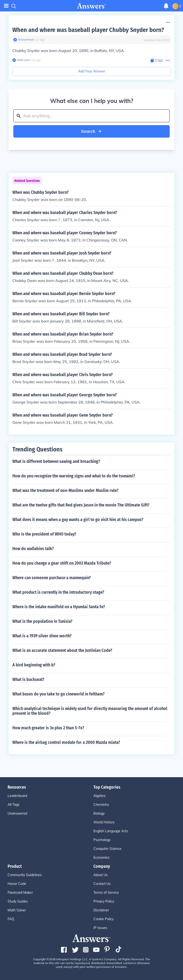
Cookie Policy (104, 919)
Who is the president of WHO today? (44, 534)
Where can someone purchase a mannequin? (52, 578)
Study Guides (18, 901)
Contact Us (102, 884)
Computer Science (107, 849)
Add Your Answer (92, 71)
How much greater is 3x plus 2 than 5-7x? (48, 728)
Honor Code (17, 884)
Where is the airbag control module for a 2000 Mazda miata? (66, 742)
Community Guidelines (25, 875)
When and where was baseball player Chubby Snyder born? (88, 30)
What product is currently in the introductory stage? (58, 592)
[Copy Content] (157, 60)
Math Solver (17, 910)
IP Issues (100, 928)
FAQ (11, 919)
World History (104, 822)
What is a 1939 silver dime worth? (42, 636)
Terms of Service (106, 893)
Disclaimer (101, 910)
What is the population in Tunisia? (42, 621)
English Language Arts (111, 831)
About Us (101, 875)
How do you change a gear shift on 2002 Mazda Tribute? (62, 563)
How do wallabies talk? (33, 549)
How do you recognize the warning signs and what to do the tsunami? (74, 476)
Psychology (102, 840)
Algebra (99, 796)
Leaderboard (17, 796)
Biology (99, 813)
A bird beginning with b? (34, 665)
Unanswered (17, 813)
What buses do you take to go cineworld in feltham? (58, 694)
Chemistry (101, 805)
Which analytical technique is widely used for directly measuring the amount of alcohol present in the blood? (90, 711)
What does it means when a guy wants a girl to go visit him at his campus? (78, 520)
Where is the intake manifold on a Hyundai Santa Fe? (59, 607)
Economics (102, 857)
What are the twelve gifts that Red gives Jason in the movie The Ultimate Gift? (81, 505)
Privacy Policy (104, 901)
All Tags (14, 805)
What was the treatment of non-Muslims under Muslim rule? (65, 490)
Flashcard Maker (20, 893)
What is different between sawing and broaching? (56, 461)
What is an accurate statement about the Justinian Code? (62, 650)
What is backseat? (28, 679)
